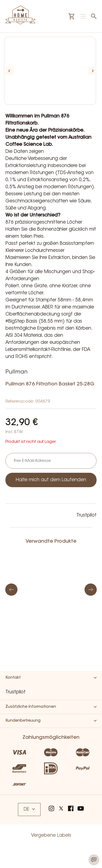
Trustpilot (86, 515)
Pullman (17, 372)
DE (29, 809)
